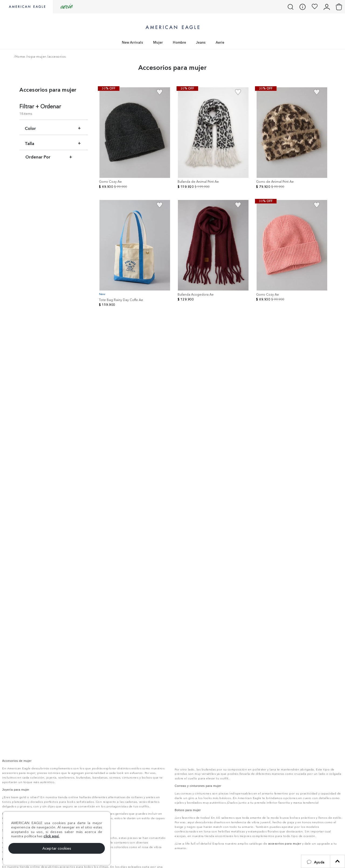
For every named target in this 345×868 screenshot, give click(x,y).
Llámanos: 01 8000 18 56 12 (214, 737)
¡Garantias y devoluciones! (207, 752)
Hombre (179, 42)
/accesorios (56, 57)
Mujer (158, 42)
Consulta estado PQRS (284, 737)
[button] (316, 861)
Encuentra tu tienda (217, 768)
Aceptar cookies (57, 848)
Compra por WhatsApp (284, 767)
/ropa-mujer (36, 57)
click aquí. (51, 836)
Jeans (201, 42)
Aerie (220, 42)
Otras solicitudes (284, 752)
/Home (20, 57)
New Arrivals (132, 42)
